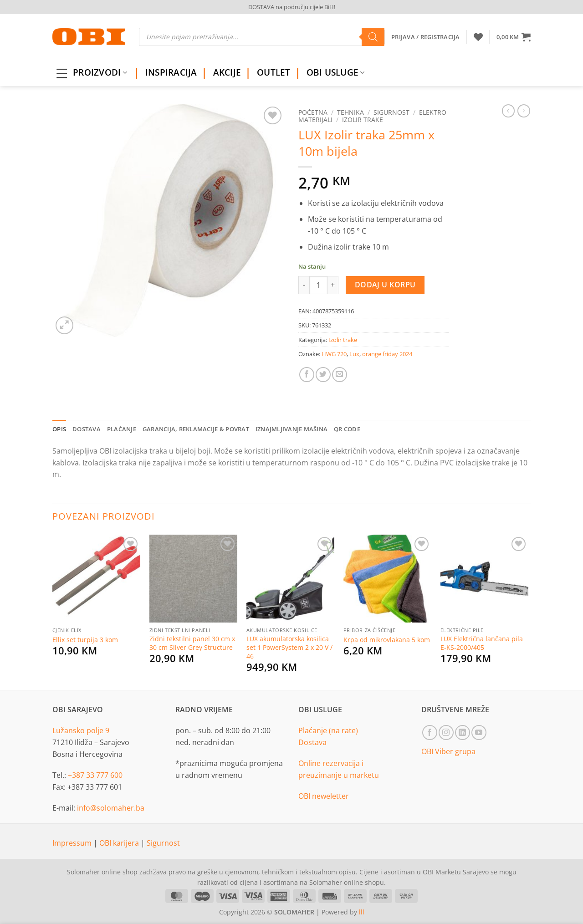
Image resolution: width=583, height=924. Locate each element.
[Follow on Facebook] (430, 733)
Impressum (73, 843)
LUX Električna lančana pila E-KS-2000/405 (482, 643)
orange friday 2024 (387, 354)
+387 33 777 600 (95, 775)
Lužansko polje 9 (81, 730)
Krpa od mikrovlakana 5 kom (387, 640)
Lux (354, 354)
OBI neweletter (324, 796)
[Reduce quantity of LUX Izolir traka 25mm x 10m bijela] (304, 285)
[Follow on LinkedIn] (463, 733)
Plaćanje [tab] (122, 429)
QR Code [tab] (347, 429)
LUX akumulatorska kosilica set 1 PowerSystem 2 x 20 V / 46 (289, 647)
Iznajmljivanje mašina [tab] (291, 429)
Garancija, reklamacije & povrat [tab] (196, 429)
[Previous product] (524, 111)
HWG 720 (334, 354)
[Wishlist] (478, 37)
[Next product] (508, 111)
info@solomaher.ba (111, 808)
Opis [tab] (59, 429)
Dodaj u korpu (385, 285)
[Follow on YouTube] (479, 733)
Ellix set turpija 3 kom (85, 640)
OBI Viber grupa (448, 751)
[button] (514, 37)
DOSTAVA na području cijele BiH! (292, 7)
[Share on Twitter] (323, 375)
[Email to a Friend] (340, 375)
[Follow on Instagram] (446, 733)
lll (362, 912)
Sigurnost (391, 112)
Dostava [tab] (87, 429)
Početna (313, 112)
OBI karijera (120, 843)
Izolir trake (363, 120)
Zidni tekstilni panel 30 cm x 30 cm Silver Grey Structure (192, 643)
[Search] (373, 37)
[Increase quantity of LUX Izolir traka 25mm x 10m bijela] (333, 285)
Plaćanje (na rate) (328, 730)
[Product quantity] (318, 285)
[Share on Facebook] (307, 375)
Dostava (312, 742)
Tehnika (350, 112)
